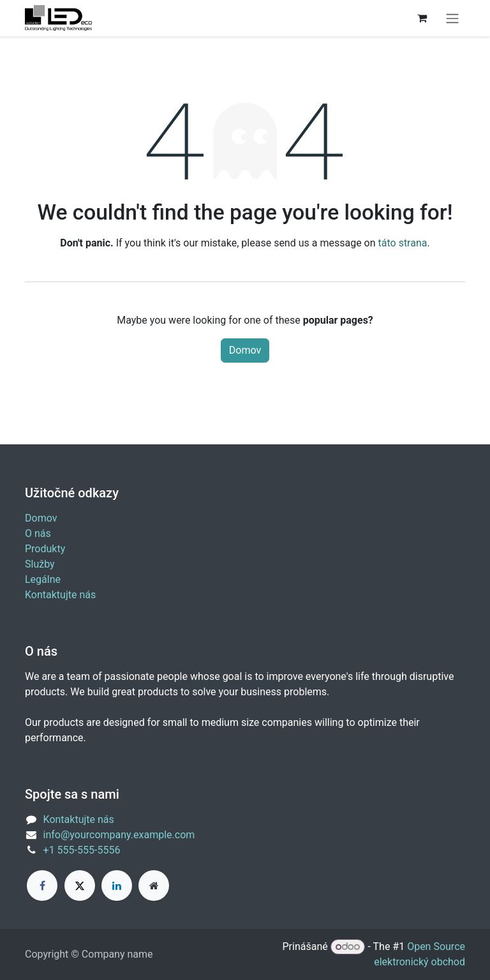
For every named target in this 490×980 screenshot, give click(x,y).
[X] (80, 886)
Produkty (45, 549)
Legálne (43, 579)
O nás (38, 533)
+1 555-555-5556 (82, 850)
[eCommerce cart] (422, 18)
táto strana (403, 243)
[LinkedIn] (117, 886)
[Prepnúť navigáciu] (452, 18)
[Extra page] (154, 886)
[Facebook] (42, 886)
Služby (40, 564)
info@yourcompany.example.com (119, 835)
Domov (245, 350)
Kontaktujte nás (60, 595)
